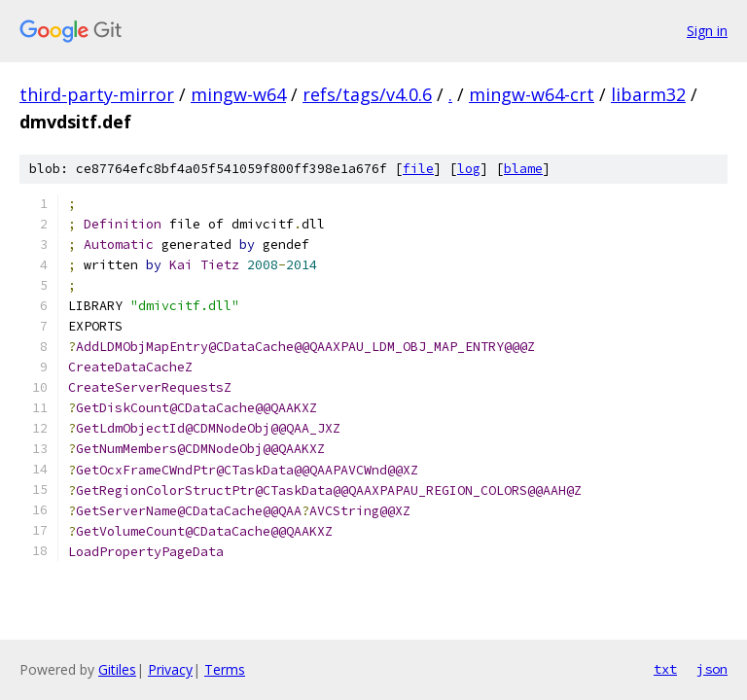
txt (665, 669)
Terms (225, 669)
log (469, 169)
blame (523, 169)
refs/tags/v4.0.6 (367, 94)
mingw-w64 (238, 94)
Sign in (707, 31)
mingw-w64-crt (532, 94)
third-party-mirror (97, 94)
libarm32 (648, 94)
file (418, 169)
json (712, 669)
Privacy (170, 669)
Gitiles (117, 669)
